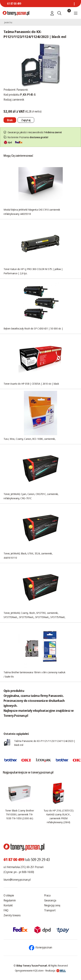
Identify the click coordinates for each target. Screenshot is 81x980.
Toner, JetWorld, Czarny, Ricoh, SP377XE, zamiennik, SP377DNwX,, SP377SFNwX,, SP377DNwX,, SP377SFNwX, (34, 615)
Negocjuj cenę (52, 905)
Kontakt (8, 905)
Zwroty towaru (12, 915)
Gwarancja (50, 900)
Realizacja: (56, 970)
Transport (50, 910)
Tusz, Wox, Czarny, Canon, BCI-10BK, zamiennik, (30, 439)
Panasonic (22, 90)
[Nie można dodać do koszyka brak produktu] (10, 120)
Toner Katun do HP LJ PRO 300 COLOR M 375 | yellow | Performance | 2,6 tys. (33, 271)
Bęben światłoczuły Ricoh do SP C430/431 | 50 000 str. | (33, 328)
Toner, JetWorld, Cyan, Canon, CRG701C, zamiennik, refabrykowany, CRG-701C (31, 496)
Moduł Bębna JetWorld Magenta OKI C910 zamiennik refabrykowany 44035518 (32, 212)
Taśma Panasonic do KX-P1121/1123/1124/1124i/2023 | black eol (45, 743)
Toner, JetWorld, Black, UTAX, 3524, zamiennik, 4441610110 (28, 555)
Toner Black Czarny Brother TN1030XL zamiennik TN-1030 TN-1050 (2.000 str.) (19, 814)
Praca (47, 895)
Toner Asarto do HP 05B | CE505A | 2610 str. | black (31, 384)
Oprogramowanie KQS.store (29, 970)
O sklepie (9, 895)
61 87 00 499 (14, 4)
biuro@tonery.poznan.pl (17, 880)
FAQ (6, 910)
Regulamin (10, 900)
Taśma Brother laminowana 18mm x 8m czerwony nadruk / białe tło (34, 674)
